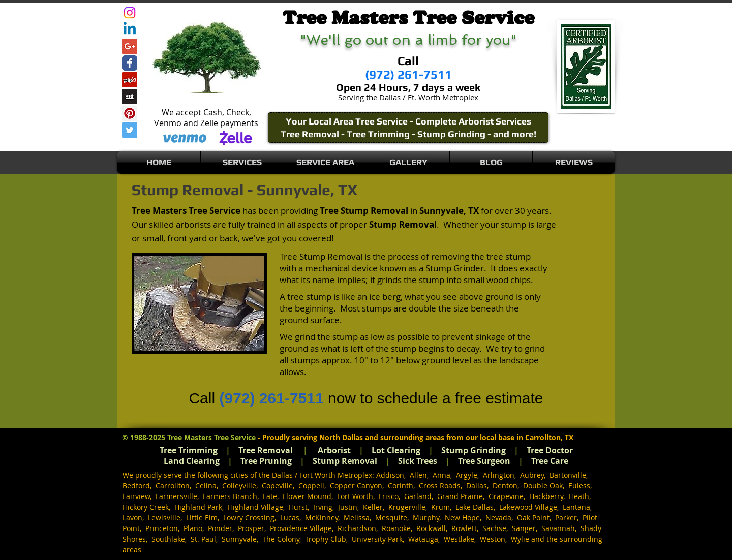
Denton (505, 486)
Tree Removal (266, 450)
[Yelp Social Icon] (130, 80)
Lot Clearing (396, 450)
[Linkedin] (130, 29)
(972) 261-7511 (271, 398)
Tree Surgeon (484, 461)
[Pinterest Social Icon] (130, 113)
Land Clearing (192, 461)
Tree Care (550, 461)
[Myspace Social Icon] (130, 97)
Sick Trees (418, 461)
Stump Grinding (474, 450)
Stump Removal (345, 461)
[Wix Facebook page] (130, 63)
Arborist (334, 450)
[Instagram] (130, 13)
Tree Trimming (189, 450)
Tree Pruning (266, 461)
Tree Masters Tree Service (211, 437)
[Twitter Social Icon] (130, 130)
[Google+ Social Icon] (130, 46)
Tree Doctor (550, 450)
